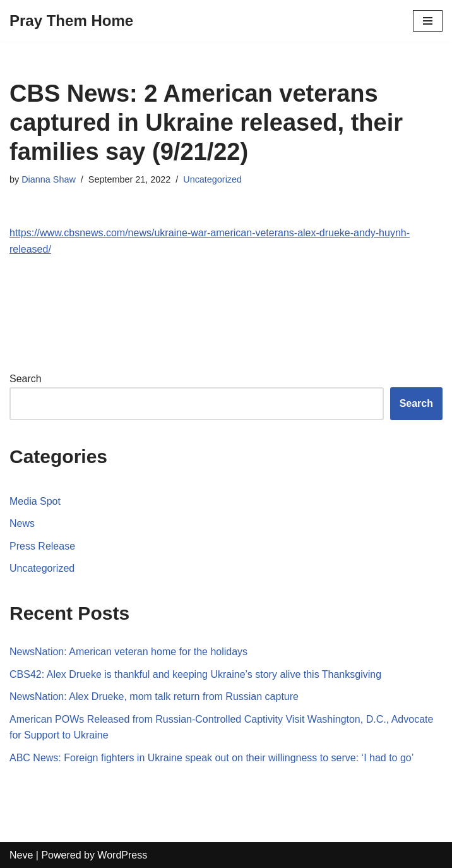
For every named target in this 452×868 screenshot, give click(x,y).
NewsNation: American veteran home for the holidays (128, 652)
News (22, 523)
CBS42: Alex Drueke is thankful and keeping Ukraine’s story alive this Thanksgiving (195, 674)
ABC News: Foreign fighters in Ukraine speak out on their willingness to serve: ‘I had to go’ (211, 758)
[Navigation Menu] (428, 21)
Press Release (42, 546)
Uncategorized (212, 179)
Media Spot (35, 501)
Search (26, 379)
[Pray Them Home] (71, 21)
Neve (21, 855)
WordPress (122, 855)
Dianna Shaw (49, 179)
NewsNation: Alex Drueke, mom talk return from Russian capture (154, 696)
